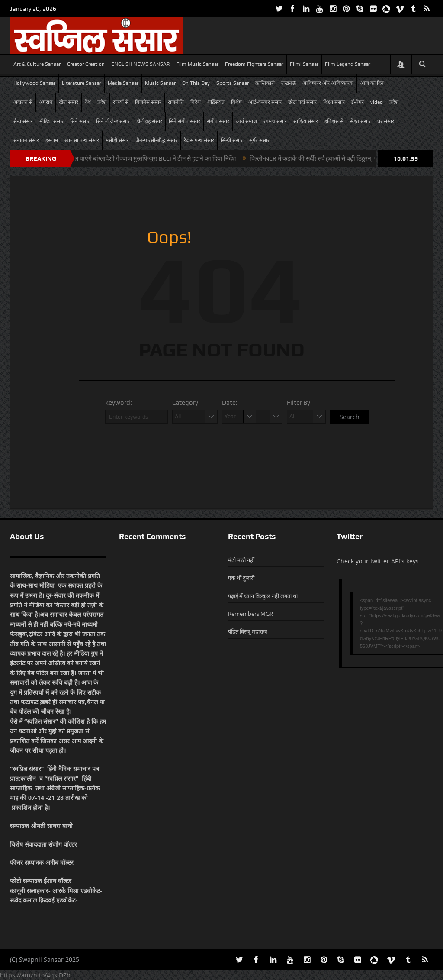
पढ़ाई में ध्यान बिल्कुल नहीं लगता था (263, 596)
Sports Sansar (233, 83)
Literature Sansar (82, 83)
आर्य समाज (246, 121)
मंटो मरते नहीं (241, 560)
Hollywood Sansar (34, 83)
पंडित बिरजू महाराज (248, 631)
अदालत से (23, 102)
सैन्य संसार (23, 121)
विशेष (236, 102)
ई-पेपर (358, 102)
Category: (186, 403)
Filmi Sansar (304, 64)
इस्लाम (52, 140)
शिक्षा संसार (334, 102)
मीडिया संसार (51, 121)
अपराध (46, 102)
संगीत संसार (218, 121)
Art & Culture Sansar (37, 64)
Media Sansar (123, 83)
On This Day (196, 83)
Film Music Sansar (197, 64)
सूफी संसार (259, 140)
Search (350, 417)
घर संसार (386, 121)
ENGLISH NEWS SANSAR (140, 64)
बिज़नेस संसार (148, 102)
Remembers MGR (250, 614)
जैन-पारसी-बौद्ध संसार (156, 140)
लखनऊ (289, 83)
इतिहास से (334, 121)
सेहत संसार (360, 121)
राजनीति (176, 102)
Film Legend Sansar (348, 64)
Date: (230, 403)
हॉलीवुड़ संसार (149, 121)
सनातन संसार (26, 140)
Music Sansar (160, 83)
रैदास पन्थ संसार (199, 140)
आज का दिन (372, 83)
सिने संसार (80, 121)
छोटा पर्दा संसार (302, 102)
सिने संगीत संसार (185, 121)
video (377, 102)
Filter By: (299, 403)
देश (88, 102)
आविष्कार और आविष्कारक (328, 83)
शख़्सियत (216, 102)
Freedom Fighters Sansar (254, 64)
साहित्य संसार (306, 121)
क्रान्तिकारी (265, 83)
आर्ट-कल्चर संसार (265, 102)
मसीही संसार (117, 140)
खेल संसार (69, 102)
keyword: (119, 403)
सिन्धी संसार (232, 140)
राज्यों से (121, 102)
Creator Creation (86, 64)
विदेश (196, 102)
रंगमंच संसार (275, 121)
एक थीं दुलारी (241, 578)
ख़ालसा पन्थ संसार (82, 140)
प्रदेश (102, 102)
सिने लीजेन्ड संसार (113, 121)
